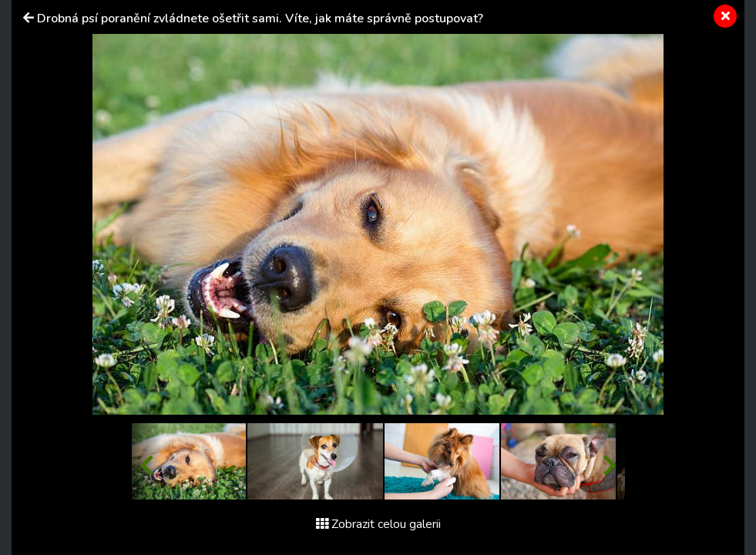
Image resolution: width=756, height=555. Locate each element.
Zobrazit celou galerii (378, 524)
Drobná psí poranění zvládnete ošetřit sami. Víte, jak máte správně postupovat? (260, 18)
